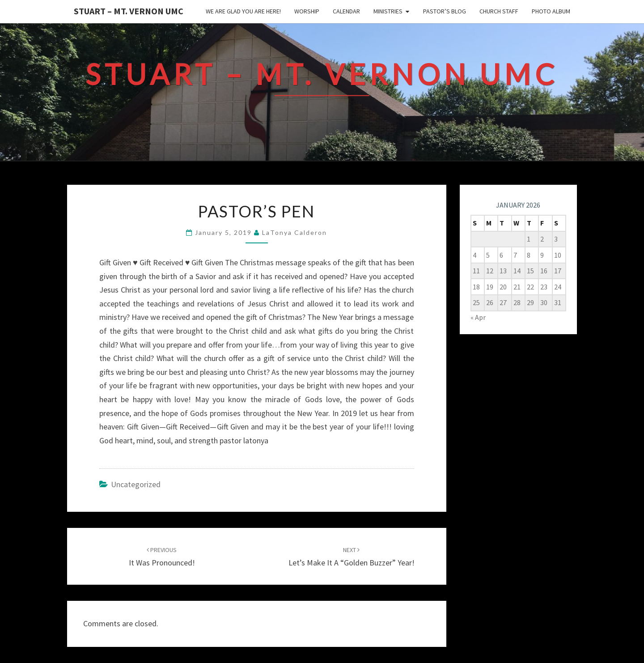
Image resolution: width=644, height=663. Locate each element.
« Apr (478, 317)
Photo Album (551, 11)
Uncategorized (136, 484)
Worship (307, 11)
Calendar (346, 11)
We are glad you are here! (243, 11)
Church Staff (499, 11)
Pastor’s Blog (445, 11)
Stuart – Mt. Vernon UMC (129, 11)
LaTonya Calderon (294, 232)
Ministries (388, 11)
